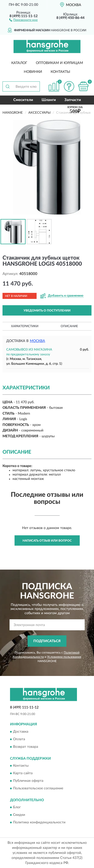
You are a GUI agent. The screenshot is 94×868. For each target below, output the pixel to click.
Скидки (19, 815)
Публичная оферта (28, 781)
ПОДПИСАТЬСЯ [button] (47, 641)
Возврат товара (26, 747)
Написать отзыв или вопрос (47, 541)
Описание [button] (69, 326)
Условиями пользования (64, 657)
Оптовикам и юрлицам (59, 63)
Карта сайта (23, 773)
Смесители (23, 100)
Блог (17, 808)
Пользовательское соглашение (38, 789)
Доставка (21, 732)
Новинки (33, 72)
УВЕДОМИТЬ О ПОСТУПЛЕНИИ (47, 311)
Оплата (19, 739)
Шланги (49, 100)
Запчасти (73, 100)
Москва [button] (37, 341)
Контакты (60, 72)
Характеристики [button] (25, 326)
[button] (23, 20)
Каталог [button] (19, 63)
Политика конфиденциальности (39, 823)
